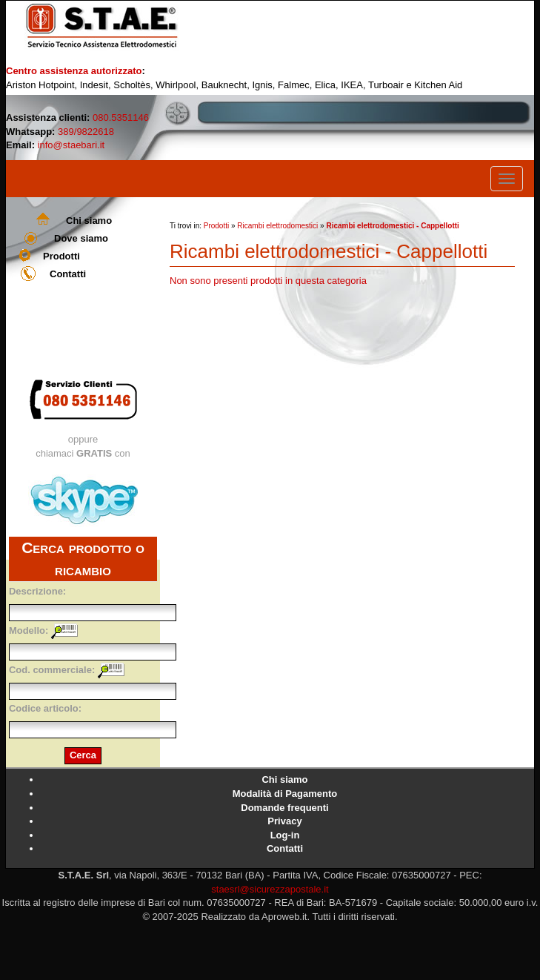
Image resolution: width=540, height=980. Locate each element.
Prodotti (61, 256)
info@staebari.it (71, 145)
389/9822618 (86, 132)
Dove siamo (81, 238)
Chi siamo (89, 221)
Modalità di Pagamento (285, 794)
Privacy (284, 821)
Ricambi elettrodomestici (277, 226)
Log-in (285, 835)
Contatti (68, 274)
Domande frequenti (284, 808)
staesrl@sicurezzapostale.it (270, 889)
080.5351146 (121, 117)
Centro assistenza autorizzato (74, 71)
